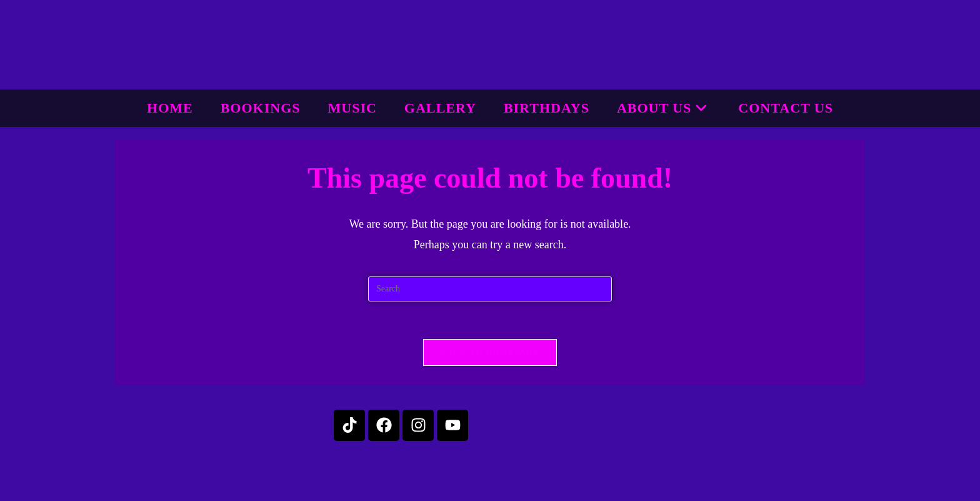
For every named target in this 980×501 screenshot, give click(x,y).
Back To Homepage (490, 352)
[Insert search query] (490, 289)
